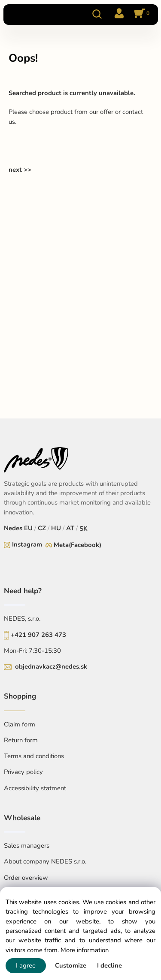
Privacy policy (23, 772)
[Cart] (140, 14)
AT (70, 528)
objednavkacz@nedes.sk (51, 666)
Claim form (20, 724)
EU (28, 528)
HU (56, 528)
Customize (71, 965)
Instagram (27, 544)
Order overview (26, 878)
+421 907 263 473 (38, 635)
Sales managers (27, 846)
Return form (21, 740)
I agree (26, 965)
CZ (42, 528)
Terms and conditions (34, 756)
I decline (109, 965)
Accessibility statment (35, 788)
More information (85, 950)
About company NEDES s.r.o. (45, 861)
